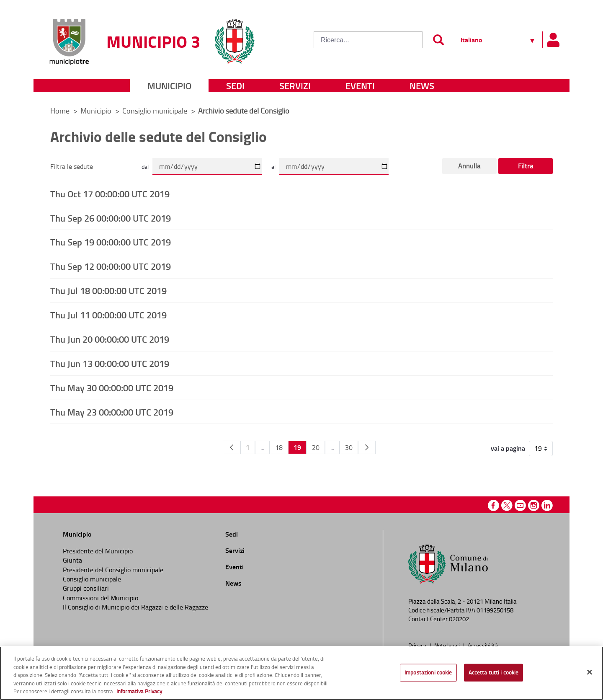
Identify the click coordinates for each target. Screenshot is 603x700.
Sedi (235, 86)
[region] (301, 673)
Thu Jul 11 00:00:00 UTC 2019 (108, 315)
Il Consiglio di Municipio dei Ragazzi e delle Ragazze (135, 607)
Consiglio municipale (156, 111)
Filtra (526, 166)
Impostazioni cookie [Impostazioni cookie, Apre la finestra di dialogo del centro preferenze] (428, 672)
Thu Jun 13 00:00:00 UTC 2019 (110, 363)
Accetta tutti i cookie (494, 672)
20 (316, 447)
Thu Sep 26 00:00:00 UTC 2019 (111, 218)
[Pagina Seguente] (367, 447)
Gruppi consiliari (86, 588)
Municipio (169, 86)
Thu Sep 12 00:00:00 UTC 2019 (111, 266)
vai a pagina (508, 448)
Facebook (493, 505)
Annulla (469, 166)
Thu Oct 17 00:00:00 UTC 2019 (110, 194)
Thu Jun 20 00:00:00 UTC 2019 (110, 339)
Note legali (448, 645)
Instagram (534, 505)
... (262, 447)
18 (279, 447)
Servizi (295, 86)
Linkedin (547, 505)
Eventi (360, 86)
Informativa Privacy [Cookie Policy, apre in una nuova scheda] (139, 691)
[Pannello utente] (553, 40)
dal (145, 167)
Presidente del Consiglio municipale (113, 570)
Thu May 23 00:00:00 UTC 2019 (112, 412)
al (273, 167)
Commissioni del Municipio (100, 598)
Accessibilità (483, 645)
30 (349, 447)
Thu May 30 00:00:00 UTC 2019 (112, 387)
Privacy (418, 645)
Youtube (520, 505)
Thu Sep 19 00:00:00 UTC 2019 (111, 242)
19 (297, 447)
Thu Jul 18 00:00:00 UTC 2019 (108, 290)
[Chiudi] (590, 672)
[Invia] (438, 40)
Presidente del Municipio (98, 551)
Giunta (72, 560)
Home (60, 111)
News (422, 86)
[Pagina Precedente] (232, 447)
